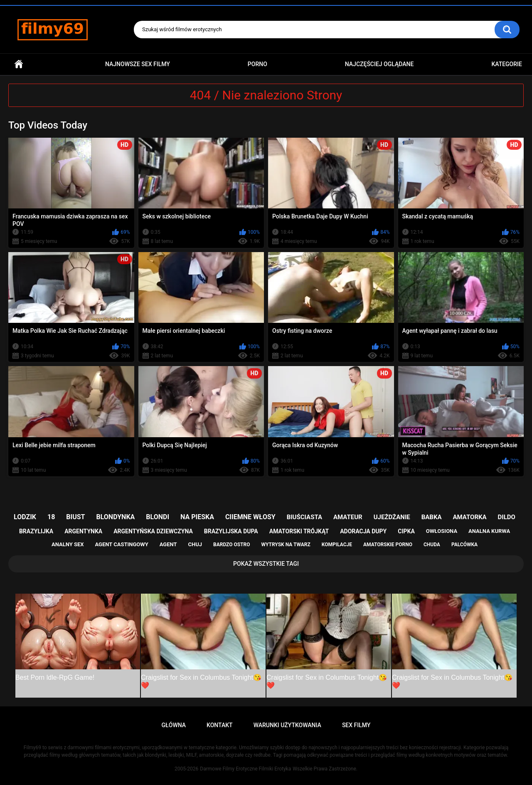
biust (75, 517)
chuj (195, 544)
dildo (507, 517)
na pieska (197, 517)
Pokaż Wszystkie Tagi (266, 564)
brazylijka (36, 531)
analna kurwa (489, 531)
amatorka (469, 517)
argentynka (83, 531)
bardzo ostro (232, 545)
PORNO (257, 64)
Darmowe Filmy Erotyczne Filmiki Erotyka (245, 769)
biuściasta (304, 517)
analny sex (68, 544)
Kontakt (220, 725)
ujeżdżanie (392, 517)
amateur (348, 517)
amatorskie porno (388, 545)
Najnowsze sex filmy (138, 64)
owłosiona (442, 531)
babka (432, 517)
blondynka (115, 517)
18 (51, 517)
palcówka (464, 545)
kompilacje (337, 545)
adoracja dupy (363, 531)
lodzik (25, 517)
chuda (432, 545)
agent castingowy (121, 544)
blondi (158, 517)
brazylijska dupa (231, 531)
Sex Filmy (356, 725)
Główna (19, 64)
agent (168, 544)
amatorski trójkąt (299, 531)
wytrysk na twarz (286, 545)
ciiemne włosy (250, 517)
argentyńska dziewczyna (153, 531)
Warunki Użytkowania (287, 725)
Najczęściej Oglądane (379, 64)
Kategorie (507, 64)
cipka (406, 531)
